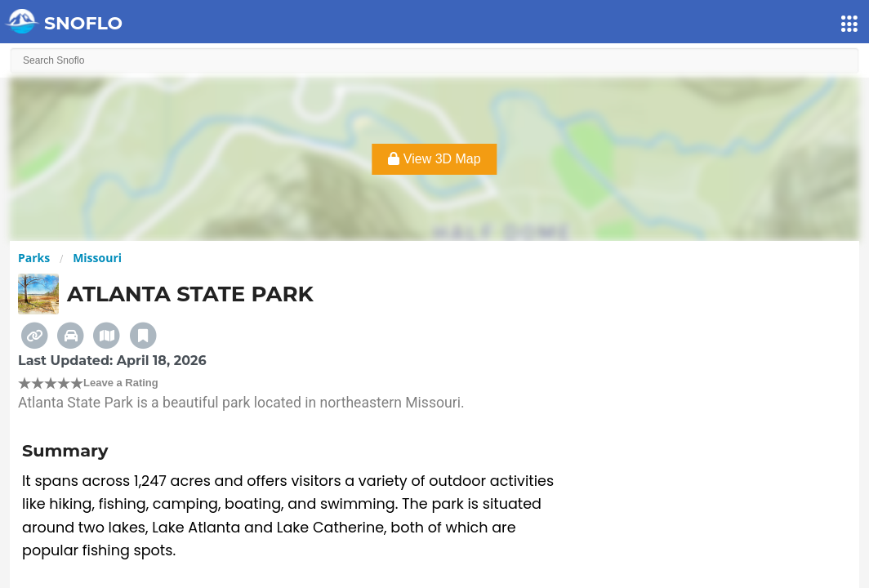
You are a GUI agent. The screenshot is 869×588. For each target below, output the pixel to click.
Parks (34, 258)
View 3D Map (434, 159)
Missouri (97, 258)
